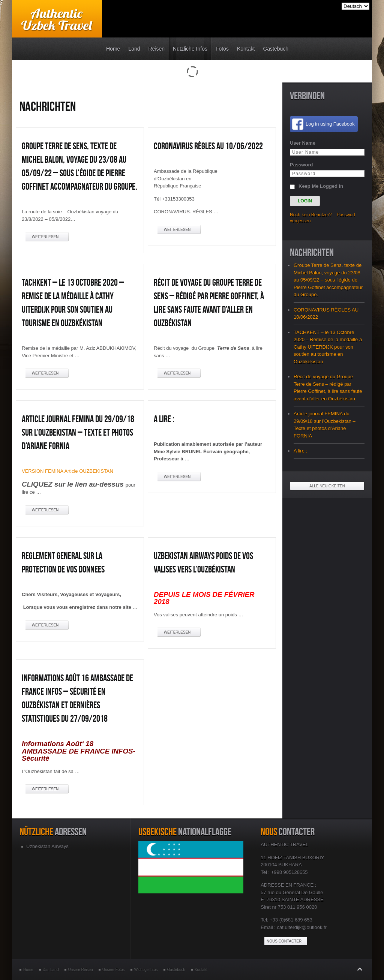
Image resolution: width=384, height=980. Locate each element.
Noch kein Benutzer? (311, 215)
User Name (303, 143)
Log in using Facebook (330, 124)
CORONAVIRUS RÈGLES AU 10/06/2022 (208, 146)
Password (301, 165)
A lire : (164, 419)
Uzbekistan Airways (47, 846)
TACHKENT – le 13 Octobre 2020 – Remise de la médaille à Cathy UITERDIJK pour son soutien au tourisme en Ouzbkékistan (328, 347)
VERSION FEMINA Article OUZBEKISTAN (67, 471)
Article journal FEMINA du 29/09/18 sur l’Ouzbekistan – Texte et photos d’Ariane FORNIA (78, 432)
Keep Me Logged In (321, 186)
